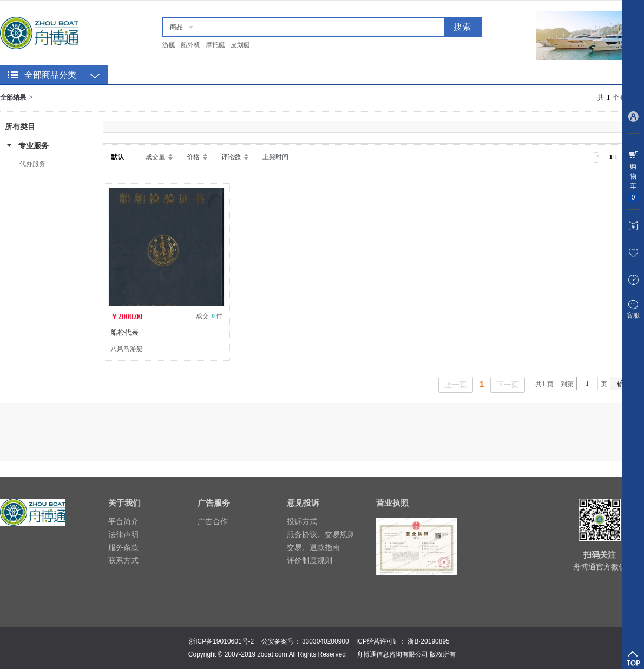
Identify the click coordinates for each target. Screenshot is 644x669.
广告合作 (213, 521)
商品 (176, 27)
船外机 (190, 45)
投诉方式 (302, 521)
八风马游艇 (127, 349)
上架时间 (275, 157)
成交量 (155, 157)
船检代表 (124, 332)
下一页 (508, 385)
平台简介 (123, 521)
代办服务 (32, 164)
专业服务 (34, 145)
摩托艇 (215, 45)
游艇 (169, 45)
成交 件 (209, 316)
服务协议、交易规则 (321, 534)
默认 (117, 157)
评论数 (231, 157)
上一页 (456, 385)
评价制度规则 (310, 560)
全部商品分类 (50, 75)
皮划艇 (240, 45)
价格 (193, 157)
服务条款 (123, 547)
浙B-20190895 (428, 641)
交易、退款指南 (313, 547)
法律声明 (123, 534)
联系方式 (123, 560)
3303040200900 (326, 641)
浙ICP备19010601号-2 (221, 641)
